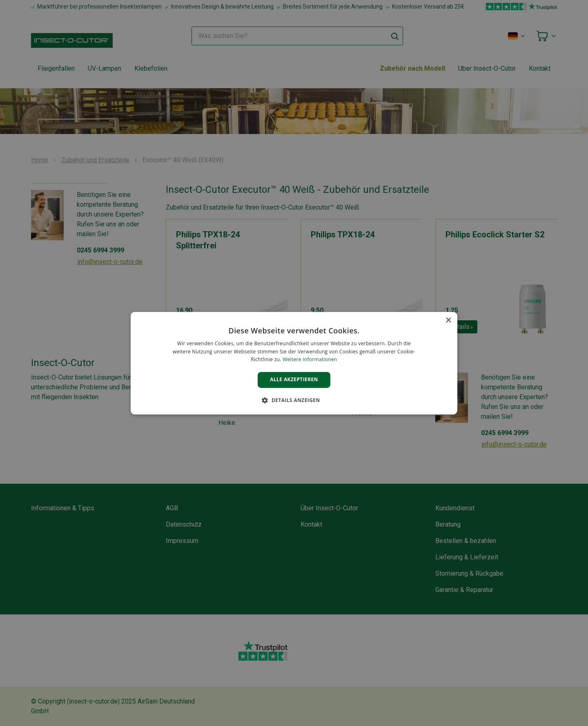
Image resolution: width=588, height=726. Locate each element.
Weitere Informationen (310, 360)
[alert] (294, 363)
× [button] (448, 321)
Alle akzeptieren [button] (294, 380)
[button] (294, 400)
